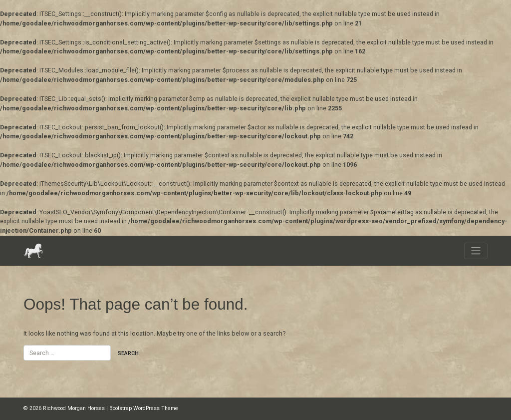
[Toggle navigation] (476, 251)
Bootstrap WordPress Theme (144, 408)
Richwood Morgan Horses (74, 408)
